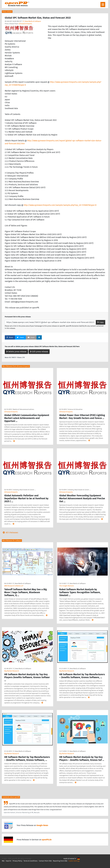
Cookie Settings (74, 861)
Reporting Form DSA (60, 861)
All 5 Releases (10, 533)
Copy (101, 322)
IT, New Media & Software (32, 21)
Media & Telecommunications (24, 409)
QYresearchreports (25, 24)
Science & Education (75, 409)
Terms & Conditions (31, 861)
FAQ (3, 861)
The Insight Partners (67, 586)
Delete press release (16, 352)
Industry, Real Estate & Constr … (24, 490)
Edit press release (39, 352)
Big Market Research (12, 671)
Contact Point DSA (45, 861)
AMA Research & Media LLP (14, 586)
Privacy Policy (17, 861)
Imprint (9, 861)
